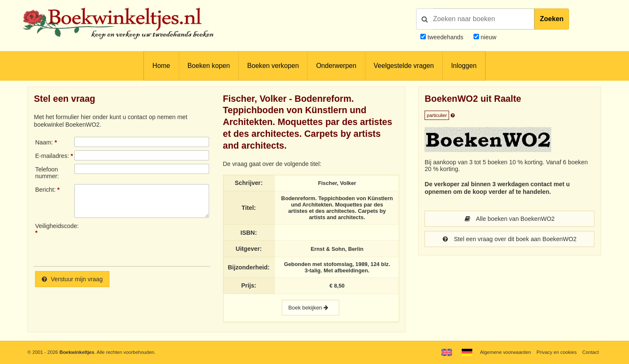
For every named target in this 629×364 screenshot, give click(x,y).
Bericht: (45, 190)
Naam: (44, 142)
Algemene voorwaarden (505, 352)
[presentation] (145, 241)
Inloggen (464, 66)
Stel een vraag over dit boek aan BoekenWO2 (510, 239)
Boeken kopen (209, 66)
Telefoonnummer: (47, 173)
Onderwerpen (336, 66)
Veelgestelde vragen (404, 66)
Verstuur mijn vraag (72, 279)
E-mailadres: (52, 156)
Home (161, 66)
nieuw (488, 37)
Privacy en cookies (557, 352)
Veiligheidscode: (55, 226)
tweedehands (445, 37)
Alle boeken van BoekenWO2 (510, 219)
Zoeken (552, 19)
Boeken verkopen (273, 66)
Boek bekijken (310, 308)
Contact (590, 352)
